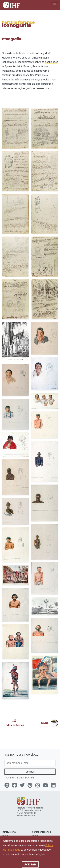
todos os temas (14, 725)
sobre (5, 836)
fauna (45, 723)
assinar (30, 772)
